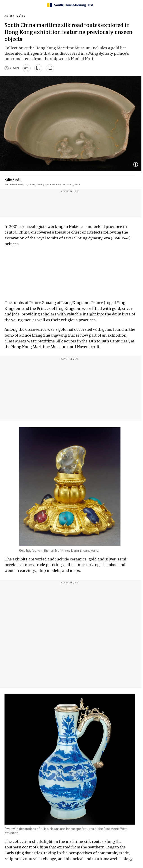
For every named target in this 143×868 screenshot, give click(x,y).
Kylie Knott (12, 180)
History (9, 16)
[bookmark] (38, 68)
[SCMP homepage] (70, 5)
